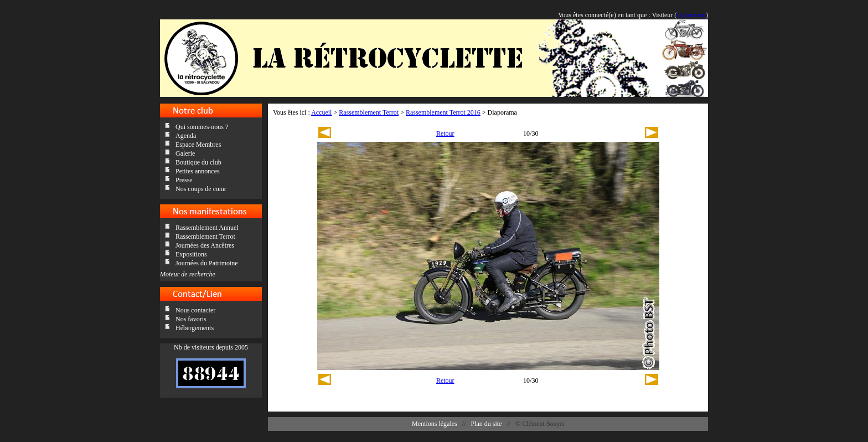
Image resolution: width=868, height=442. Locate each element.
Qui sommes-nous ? (202, 127)
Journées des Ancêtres (205, 245)
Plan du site (486, 424)
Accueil (321, 112)
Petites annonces (198, 171)
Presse (184, 180)
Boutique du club (198, 162)
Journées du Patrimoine (207, 263)
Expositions (191, 254)
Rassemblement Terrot (205, 237)
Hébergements (195, 328)
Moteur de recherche (188, 274)
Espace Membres (198, 145)
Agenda (186, 136)
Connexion (691, 15)
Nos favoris (191, 319)
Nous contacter (195, 310)
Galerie (185, 153)
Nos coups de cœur (201, 189)
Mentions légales (435, 424)
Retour (445, 133)
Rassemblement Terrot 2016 (443, 112)
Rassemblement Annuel (207, 228)
